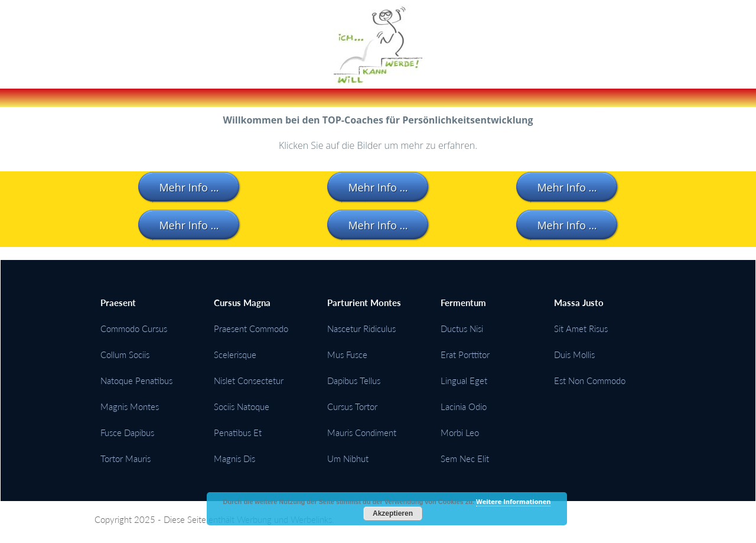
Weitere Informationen (513, 501)
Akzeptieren (393, 513)
